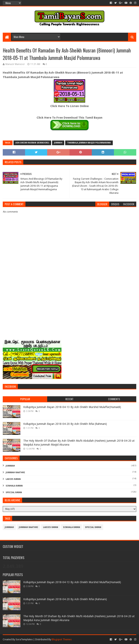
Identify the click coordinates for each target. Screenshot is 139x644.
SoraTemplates (24, 639)
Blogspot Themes (62, 639)
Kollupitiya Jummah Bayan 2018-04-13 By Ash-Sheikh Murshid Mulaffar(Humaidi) (72, 407)
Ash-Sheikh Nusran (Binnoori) (32, 143)
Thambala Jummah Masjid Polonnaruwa (89, 143)
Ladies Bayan (13, 479)
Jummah (58, 143)
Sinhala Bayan (14, 486)
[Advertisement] (69, 307)
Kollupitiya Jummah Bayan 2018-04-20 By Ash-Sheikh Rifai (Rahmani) (65, 424)
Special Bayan (14, 492)
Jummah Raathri (15, 472)
